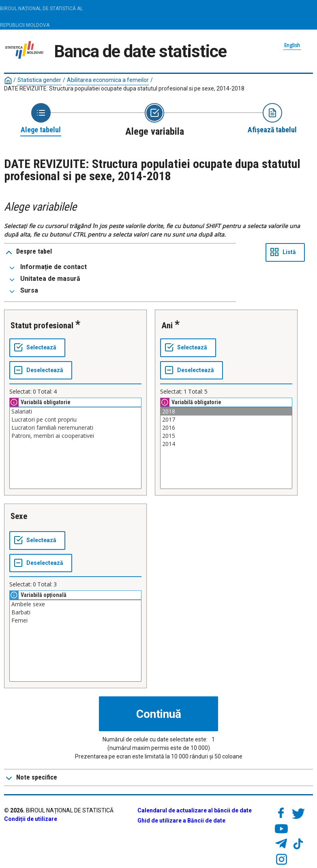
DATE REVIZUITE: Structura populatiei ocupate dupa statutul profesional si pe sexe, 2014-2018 (124, 88)
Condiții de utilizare (31, 819)
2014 (226, 444)
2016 (226, 428)
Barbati (75, 612)
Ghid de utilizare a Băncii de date (181, 821)
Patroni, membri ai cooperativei (75, 436)
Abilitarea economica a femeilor (108, 80)
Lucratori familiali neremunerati (75, 428)
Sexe (19, 516)
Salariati (75, 411)
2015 (226, 436)
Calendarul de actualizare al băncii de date (195, 810)
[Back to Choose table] (41, 119)
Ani (167, 325)
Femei (75, 620)
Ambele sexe (75, 604)
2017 (226, 420)
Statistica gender (39, 80)
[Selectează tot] (37, 348)
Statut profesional (42, 325)
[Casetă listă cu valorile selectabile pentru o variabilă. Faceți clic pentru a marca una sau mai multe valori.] (75, 448)
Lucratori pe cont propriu (75, 420)
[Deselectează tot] (41, 370)
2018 (226, 411)
